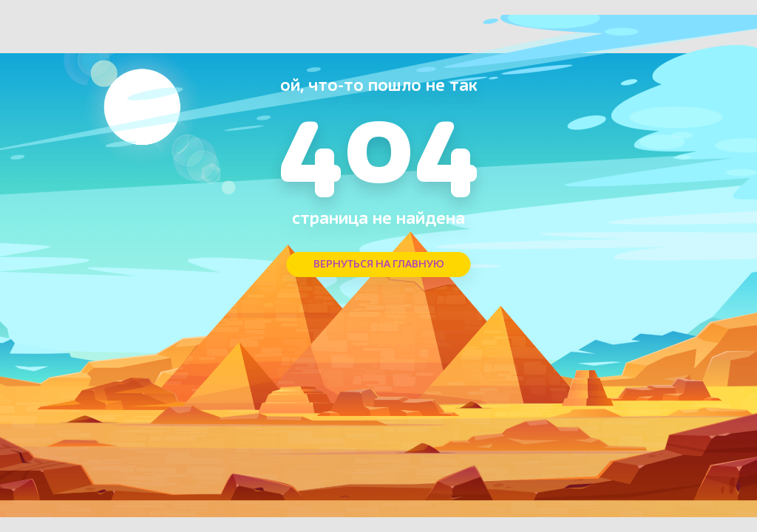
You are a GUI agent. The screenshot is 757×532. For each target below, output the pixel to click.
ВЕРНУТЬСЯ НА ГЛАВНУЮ (379, 265)
